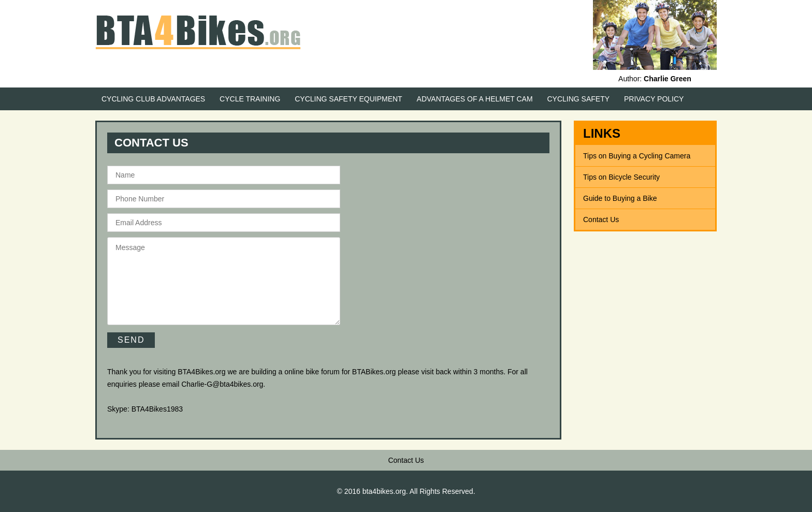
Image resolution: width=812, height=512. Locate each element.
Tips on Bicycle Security (621, 177)
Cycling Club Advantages (153, 99)
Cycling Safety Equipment (348, 99)
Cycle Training (250, 99)
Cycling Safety (579, 99)
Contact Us (601, 220)
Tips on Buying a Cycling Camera (637, 156)
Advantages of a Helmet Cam (475, 99)
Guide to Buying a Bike (620, 198)
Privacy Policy (654, 99)
